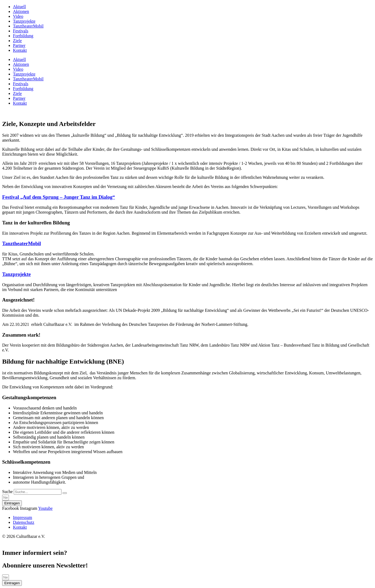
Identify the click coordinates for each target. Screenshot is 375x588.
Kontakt (20, 50)
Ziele (17, 41)
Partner (19, 45)
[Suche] (65, 493)
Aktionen (21, 11)
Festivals (21, 31)
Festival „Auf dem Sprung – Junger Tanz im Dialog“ (59, 197)
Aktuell (19, 7)
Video (18, 16)
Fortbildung (23, 36)
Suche (7, 492)
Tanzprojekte (24, 21)
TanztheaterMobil (28, 26)
